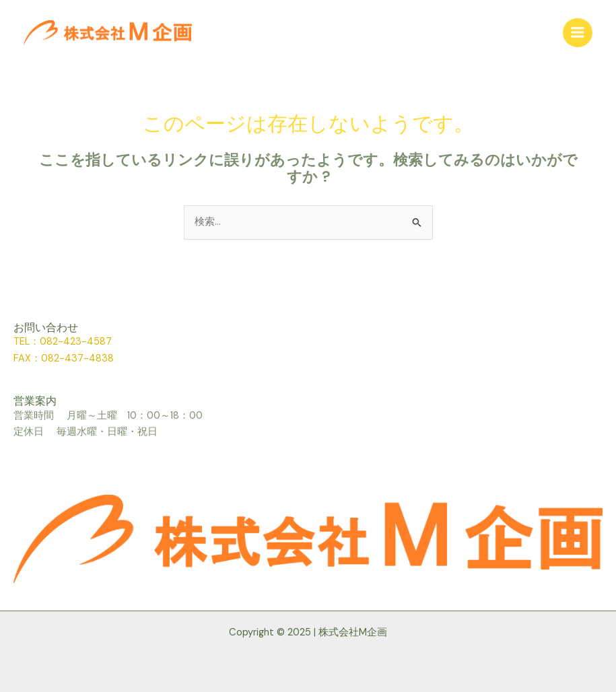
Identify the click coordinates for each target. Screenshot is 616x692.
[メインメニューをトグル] (578, 33)
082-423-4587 (76, 342)
